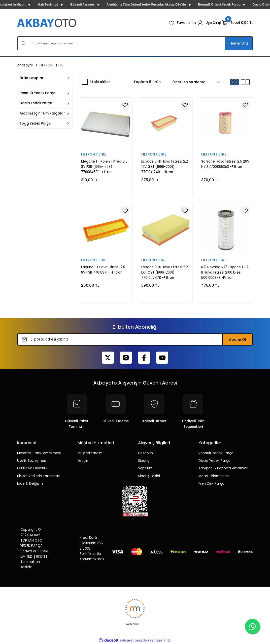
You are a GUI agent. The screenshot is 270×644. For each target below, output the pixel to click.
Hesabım (145, 453)
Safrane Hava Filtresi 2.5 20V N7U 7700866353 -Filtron (225, 164)
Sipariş (144, 461)
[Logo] (47, 23)
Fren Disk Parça (211, 484)
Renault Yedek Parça (216, 453)
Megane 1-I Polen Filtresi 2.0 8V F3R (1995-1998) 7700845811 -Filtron (104, 167)
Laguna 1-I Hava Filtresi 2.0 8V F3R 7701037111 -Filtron (103, 270)
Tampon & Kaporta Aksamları (223, 468)
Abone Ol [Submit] (238, 339)
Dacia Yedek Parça (214, 461)
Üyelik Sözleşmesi (32, 461)
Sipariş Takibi (149, 476)
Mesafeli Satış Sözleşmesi (39, 453)
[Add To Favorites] (125, 105)
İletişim (83, 461)
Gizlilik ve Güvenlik (32, 468)
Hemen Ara (239, 43)
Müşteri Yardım (90, 453)
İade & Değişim (30, 484)
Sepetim (145, 468)
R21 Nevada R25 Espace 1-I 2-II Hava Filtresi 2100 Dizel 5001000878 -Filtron (226, 273)
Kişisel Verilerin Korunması (39, 476)
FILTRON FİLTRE (52, 65)
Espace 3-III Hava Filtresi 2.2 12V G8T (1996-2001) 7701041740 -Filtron (165, 167)
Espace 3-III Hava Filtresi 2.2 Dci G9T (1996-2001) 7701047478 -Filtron (165, 273)
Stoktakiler (100, 82)
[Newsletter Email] (135, 339)
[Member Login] (209, 23)
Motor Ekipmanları (214, 476)
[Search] (135, 43)
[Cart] (238, 23)
